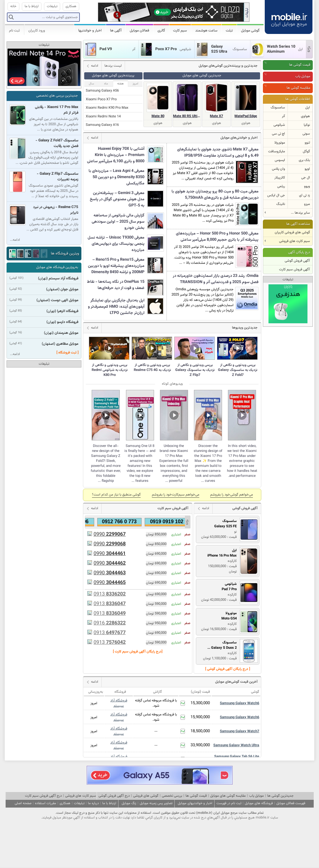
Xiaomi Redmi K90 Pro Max (107, 108)
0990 (110, 535)
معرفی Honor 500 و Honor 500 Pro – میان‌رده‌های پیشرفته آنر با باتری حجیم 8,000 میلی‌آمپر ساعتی (217, 237)
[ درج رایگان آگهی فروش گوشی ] (228, 669)
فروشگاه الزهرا (68, 311)
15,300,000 (200, 703)
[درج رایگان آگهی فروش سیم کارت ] (138, 652)
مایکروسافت (277, 152)
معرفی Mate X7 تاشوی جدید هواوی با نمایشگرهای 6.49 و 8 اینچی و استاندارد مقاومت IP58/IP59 (218, 153)
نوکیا (307, 125)
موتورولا (280, 143)
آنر (283, 116)
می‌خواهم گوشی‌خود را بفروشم (232, 495)
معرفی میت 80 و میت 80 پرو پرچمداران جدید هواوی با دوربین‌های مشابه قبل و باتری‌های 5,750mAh (215, 195)
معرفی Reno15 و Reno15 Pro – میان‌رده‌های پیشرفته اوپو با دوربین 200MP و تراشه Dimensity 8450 (116, 266)
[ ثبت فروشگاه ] (68, 353)
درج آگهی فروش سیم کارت (43, 796)
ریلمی (281, 186)
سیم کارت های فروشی (81, 796)
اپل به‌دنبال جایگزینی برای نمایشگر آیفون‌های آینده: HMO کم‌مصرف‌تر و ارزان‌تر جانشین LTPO (116, 307)
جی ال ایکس (276, 195)
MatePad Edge (246, 116)
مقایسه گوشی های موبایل (228, 796)
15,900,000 (200, 717)
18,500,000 (200, 731)
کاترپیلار (280, 178)
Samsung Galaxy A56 (102, 91)
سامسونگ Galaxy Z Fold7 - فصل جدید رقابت (57, 143)
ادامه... (15, 240)
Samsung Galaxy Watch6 (239, 703)
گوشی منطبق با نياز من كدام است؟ (116, 495)
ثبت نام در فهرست (229, 803)
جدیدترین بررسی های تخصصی (57, 96)
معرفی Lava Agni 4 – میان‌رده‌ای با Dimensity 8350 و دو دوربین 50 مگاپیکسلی (116, 177)
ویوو (307, 186)
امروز (135, 84)
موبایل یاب (303, 76)
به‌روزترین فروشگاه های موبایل (57, 267)
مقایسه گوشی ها (298, 88)
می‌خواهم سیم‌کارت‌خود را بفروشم (176, 495)
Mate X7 (216, 116)
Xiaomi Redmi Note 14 (103, 117)
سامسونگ (278, 108)
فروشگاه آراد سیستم (119, 703)
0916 (110, 623)
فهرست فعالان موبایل (291, 803)
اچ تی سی (278, 134)
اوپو (307, 169)
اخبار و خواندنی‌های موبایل (239, 138)
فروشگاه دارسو (68, 322)
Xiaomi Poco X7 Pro (101, 100)
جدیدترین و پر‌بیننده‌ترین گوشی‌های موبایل (228, 66)
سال (92, 84)
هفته (121, 84)
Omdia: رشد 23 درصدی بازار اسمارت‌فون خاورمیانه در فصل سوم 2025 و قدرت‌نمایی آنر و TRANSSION (216, 279)
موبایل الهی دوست (65, 300)
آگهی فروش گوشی (297, 261)
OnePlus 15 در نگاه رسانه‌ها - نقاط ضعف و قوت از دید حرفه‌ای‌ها (116, 285)
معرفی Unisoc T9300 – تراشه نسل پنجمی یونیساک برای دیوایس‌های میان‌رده (116, 244)
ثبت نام (14, 31)
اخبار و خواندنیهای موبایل (195, 803)
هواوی (305, 116)
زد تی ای (304, 195)
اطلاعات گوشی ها (298, 99)
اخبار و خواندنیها (90, 31)
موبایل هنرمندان (66, 333)
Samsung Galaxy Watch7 (239, 731)
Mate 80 (158, 116)
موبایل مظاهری (67, 344)
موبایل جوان (69, 289)
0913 (110, 594)
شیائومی (279, 125)
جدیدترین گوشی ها (280, 796)
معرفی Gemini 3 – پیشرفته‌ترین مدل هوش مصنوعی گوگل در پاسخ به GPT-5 (117, 199)
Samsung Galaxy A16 (102, 125)
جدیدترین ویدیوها (245, 328)
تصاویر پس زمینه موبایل (156, 803)
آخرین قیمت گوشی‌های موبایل (236, 682)
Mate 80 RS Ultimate (187, 116)
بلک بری (304, 160)
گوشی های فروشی (146, 796)
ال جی (306, 178)
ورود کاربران (37, 31)
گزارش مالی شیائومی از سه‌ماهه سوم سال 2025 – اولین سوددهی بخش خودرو (118, 222)
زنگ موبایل (129, 803)
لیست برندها (113, 66)
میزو (307, 204)
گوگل (306, 152)
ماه (106, 84)
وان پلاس (278, 169)
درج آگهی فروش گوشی (114, 796)
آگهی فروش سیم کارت (295, 270)
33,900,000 (200, 745)
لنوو (307, 143)
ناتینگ (281, 204)
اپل (308, 108)
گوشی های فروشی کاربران (292, 232)
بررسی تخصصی (172, 796)
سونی (306, 134)
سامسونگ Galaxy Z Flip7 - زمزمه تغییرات (58, 177)
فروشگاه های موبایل (259, 803)
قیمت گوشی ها (300, 65)
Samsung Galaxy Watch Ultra (236, 745)
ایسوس (280, 160)
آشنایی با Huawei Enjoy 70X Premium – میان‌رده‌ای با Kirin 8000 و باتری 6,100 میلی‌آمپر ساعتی (116, 155)
